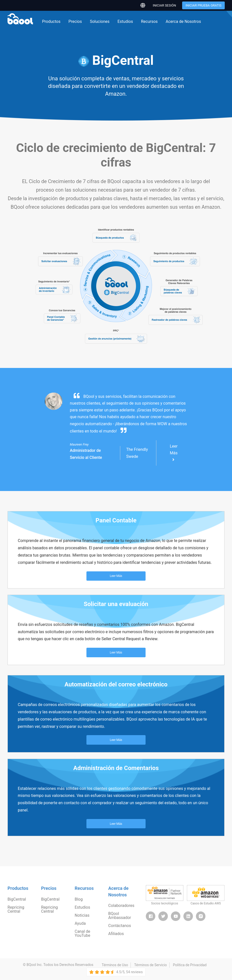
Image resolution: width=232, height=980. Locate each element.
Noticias (82, 915)
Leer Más (174, 453)
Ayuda (80, 923)
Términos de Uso (115, 965)
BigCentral (17, 899)
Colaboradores (121, 906)
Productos (51, 21)
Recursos (149, 21)
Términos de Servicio (151, 965)
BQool (20, 19)
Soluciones (100, 21)
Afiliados (116, 934)
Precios (75, 21)
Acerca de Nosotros (183, 21)
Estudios (125, 21)
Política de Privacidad (190, 965)
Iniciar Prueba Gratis (203, 5)
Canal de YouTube (82, 933)
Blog (79, 899)
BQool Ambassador (120, 916)
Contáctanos (120, 926)
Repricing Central (16, 909)
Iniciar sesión (164, 5)
